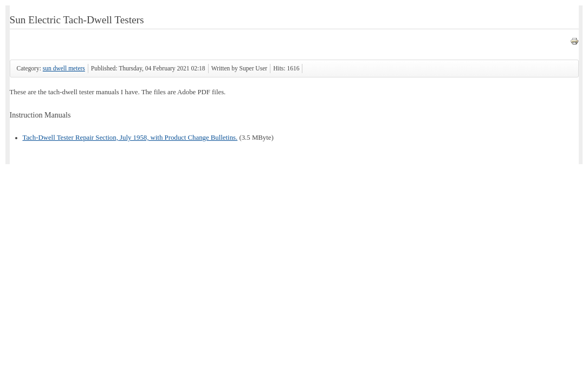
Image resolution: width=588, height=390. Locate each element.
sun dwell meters (64, 68)
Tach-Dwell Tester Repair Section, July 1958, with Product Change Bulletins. (130, 138)
